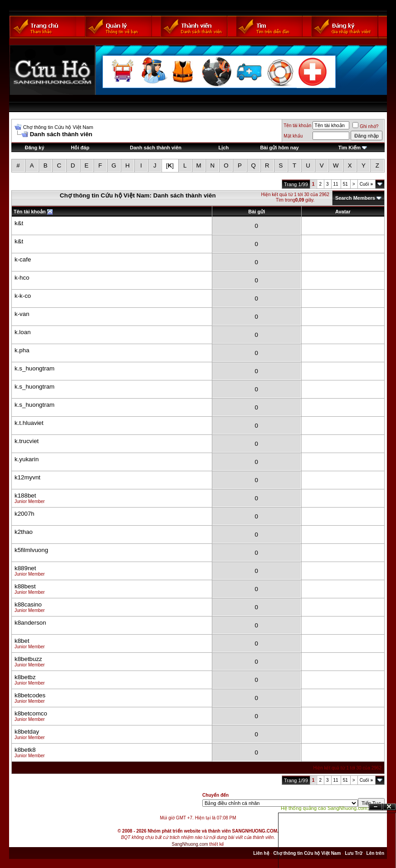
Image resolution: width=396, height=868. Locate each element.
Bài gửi (257, 212)
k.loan (23, 332)
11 (336, 184)
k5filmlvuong (31, 550)
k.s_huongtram (34, 368)
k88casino (28, 604)
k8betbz (25, 677)
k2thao (24, 532)
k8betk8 (25, 750)
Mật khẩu (293, 136)
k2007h (24, 514)
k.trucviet (27, 441)
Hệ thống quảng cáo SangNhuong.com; (325, 808)
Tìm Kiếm (350, 148)
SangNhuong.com (190, 844)
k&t (19, 223)
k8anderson (30, 623)
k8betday (27, 732)
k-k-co (23, 296)
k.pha (22, 350)
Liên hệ (261, 853)
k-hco (22, 278)
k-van (22, 314)
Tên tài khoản (297, 126)
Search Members (355, 198)
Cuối (366, 184)
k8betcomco (31, 713)
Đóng (389, 807)
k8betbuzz (28, 659)
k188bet (25, 496)
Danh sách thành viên (156, 148)
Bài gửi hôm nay (279, 148)
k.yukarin (27, 459)
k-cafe (23, 259)
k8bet (22, 641)
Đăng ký (35, 148)
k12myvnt (27, 477)
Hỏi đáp (80, 148)
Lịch (224, 148)
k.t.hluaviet (29, 423)
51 (345, 184)
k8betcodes (30, 695)
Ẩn (376, 807)
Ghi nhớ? (365, 126)
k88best (25, 586)
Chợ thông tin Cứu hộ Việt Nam (58, 127)
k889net (25, 568)
